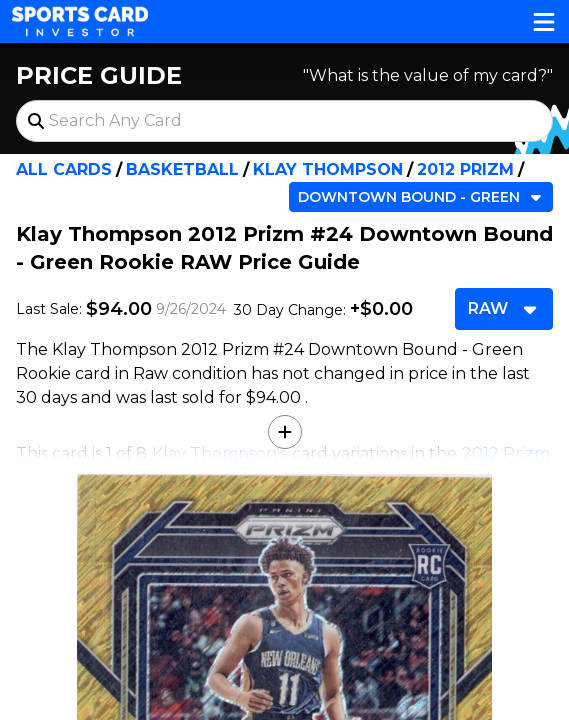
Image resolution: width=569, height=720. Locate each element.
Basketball (182, 169)
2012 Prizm (465, 169)
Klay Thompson (328, 169)
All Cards (64, 169)
